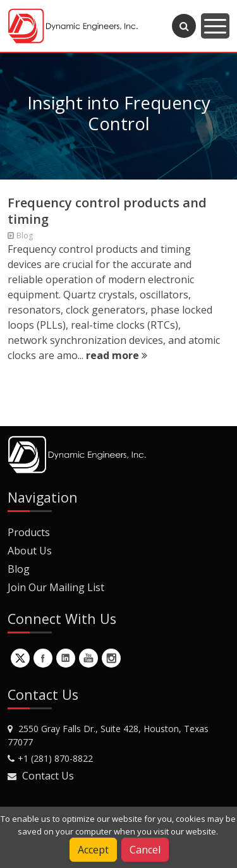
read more (117, 355)
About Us (30, 551)
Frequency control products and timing (107, 211)
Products (29, 532)
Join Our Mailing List (56, 587)
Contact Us (48, 776)
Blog (19, 569)
